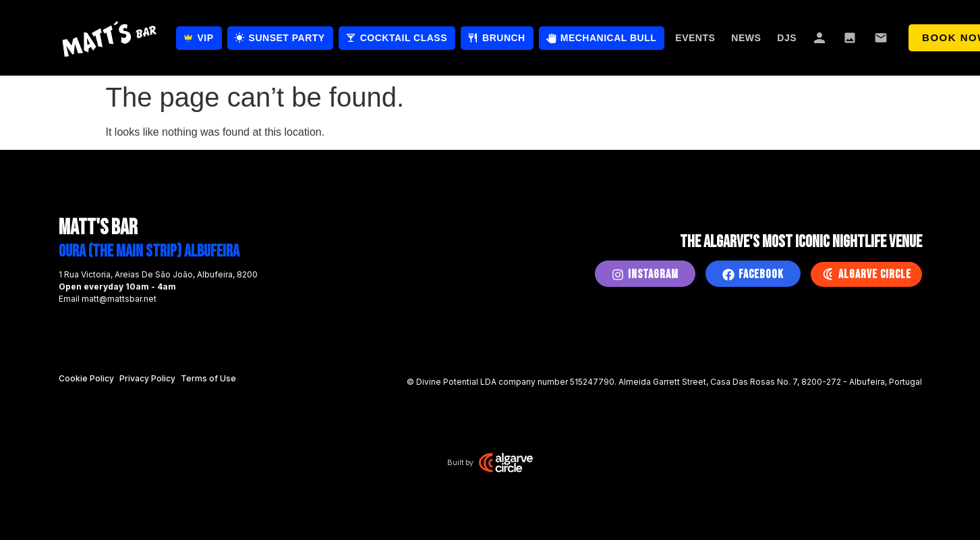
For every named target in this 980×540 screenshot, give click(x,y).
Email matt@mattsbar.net (108, 299)
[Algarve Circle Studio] (506, 462)
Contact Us (882, 38)
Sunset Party (287, 38)
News (746, 38)
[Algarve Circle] (828, 274)
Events (695, 38)
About (820, 38)
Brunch (504, 38)
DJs (787, 38)
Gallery (851, 38)
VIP (206, 38)
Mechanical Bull (609, 38)
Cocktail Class (404, 38)
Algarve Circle (875, 274)
